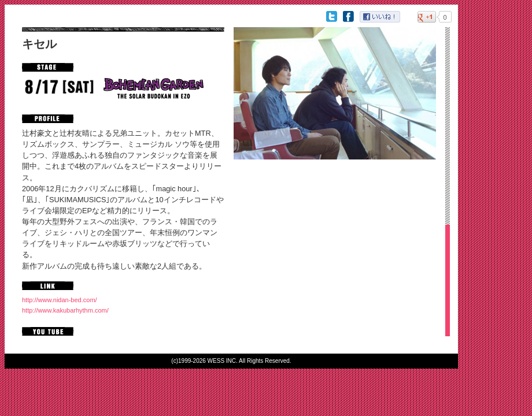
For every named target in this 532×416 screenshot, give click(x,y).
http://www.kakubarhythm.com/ (65, 310)
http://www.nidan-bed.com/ (60, 300)
